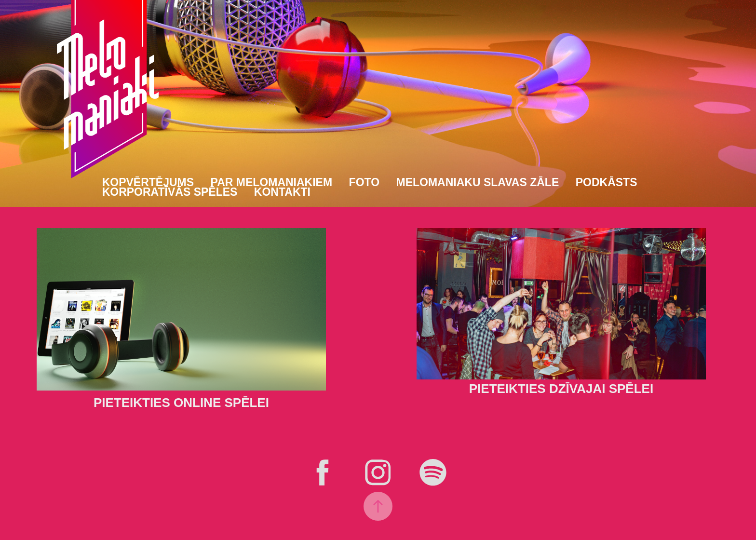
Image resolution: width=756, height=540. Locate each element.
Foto (364, 182)
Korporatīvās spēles (170, 192)
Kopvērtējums (148, 182)
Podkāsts (607, 182)
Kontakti (282, 192)
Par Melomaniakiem (272, 182)
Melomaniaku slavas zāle (478, 182)
